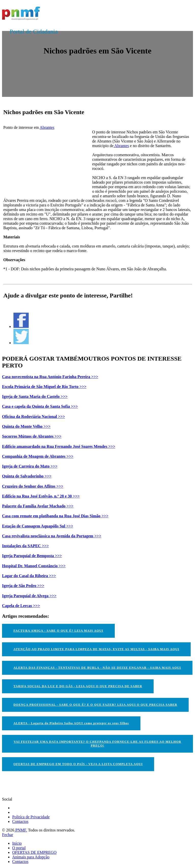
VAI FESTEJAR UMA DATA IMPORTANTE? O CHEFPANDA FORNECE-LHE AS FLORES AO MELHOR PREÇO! (97, 744)
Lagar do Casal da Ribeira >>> (29, 576)
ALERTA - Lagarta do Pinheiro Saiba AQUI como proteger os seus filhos (71, 723)
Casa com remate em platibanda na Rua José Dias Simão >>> (55, 516)
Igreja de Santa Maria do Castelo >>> (35, 396)
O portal (19, 848)
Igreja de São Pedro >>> (23, 586)
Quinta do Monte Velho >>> (26, 426)
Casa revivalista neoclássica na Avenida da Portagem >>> (52, 536)
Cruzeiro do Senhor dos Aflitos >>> (33, 486)
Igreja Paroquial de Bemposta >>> (32, 556)
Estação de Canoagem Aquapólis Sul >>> (38, 526)
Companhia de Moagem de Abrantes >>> (38, 456)
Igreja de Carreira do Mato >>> (30, 466)
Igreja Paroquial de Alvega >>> (29, 596)
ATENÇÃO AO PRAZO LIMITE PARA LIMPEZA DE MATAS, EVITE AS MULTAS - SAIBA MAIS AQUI (96, 649)
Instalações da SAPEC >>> (25, 546)
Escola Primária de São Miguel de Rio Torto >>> (44, 387)
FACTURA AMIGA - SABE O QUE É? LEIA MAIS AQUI (58, 631)
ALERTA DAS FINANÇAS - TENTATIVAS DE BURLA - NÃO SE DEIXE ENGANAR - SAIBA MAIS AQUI (97, 668)
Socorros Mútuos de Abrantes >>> (32, 436)
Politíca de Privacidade (31, 817)
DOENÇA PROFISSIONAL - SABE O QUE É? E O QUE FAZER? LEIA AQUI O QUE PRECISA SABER (95, 705)
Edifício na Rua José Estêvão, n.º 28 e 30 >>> (41, 496)
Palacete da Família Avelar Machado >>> (38, 506)
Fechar (8, 835)
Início (17, 843)
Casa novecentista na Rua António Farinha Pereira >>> (50, 377)
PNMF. (21, 830)
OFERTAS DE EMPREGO (34, 852)
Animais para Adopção (31, 857)
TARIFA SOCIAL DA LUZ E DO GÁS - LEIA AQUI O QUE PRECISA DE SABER (78, 686)
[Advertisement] (41, 162)
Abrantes (47, 127)
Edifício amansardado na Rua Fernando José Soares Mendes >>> (59, 446)
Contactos (20, 821)
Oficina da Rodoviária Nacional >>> (34, 417)
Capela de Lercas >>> (21, 606)
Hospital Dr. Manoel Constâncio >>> (34, 566)
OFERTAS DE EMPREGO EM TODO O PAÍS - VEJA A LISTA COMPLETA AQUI (78, 764)
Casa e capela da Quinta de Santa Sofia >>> (40, 406)
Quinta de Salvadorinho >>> (27, 476)
